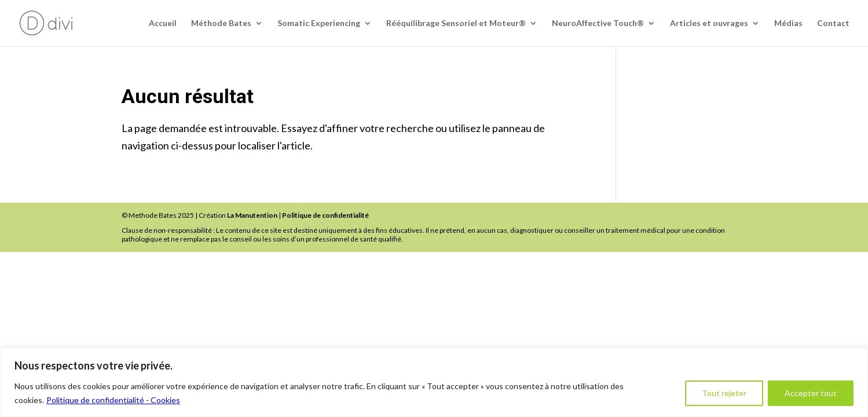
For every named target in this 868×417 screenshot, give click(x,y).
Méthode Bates (221, 23)
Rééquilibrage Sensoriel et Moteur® (456, 23)
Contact (833, 23)
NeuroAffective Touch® (598, 23)
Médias (788, 23)
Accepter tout (811, 393)
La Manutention (252, 215)
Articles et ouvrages (709, 23)
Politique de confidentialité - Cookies (113, 400)
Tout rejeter (724, 393)
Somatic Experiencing (319, 23)
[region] (434, 383)
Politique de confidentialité (325, 215)
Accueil (163, 23)
